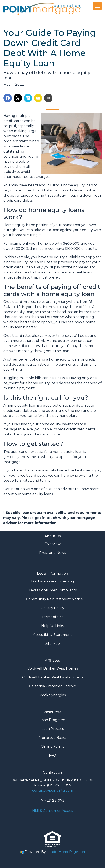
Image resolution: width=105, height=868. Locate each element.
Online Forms (52, 747)
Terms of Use (52, 617)
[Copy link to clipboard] (48, 98)
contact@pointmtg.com (53, 790)
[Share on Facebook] (8, 98)
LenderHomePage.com (66, 852)
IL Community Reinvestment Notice (53, 599)
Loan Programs (53, 720)
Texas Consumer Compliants (53, 590)
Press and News (52, 553)
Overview (52, 544)
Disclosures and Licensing (53, 581)
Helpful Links (52, 626)
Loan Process (53, 729)
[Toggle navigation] (97, 6)
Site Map (53, 644)
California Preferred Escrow (52, 686)
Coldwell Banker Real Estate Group (52, 677)
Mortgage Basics (53, 738)
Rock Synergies (53, 695)
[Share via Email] (38, 98)
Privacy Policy (52, 608)
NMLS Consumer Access (52, 811)
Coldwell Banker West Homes (53, 668)
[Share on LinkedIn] (28, 98)
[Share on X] (18, 98)
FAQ (52, 755)
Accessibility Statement (52, 635)
